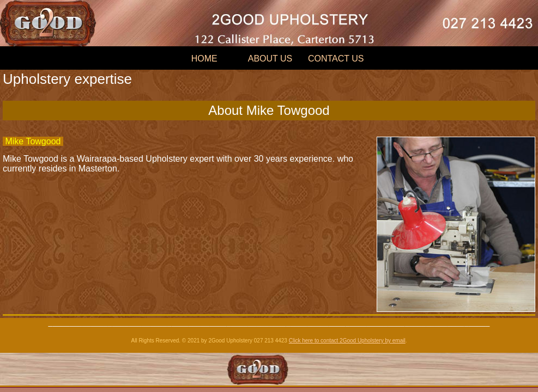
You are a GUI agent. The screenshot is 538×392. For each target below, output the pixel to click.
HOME (204, 59)
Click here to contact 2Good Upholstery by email (347, 341)
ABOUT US (270, 59)
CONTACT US (336, 59)
